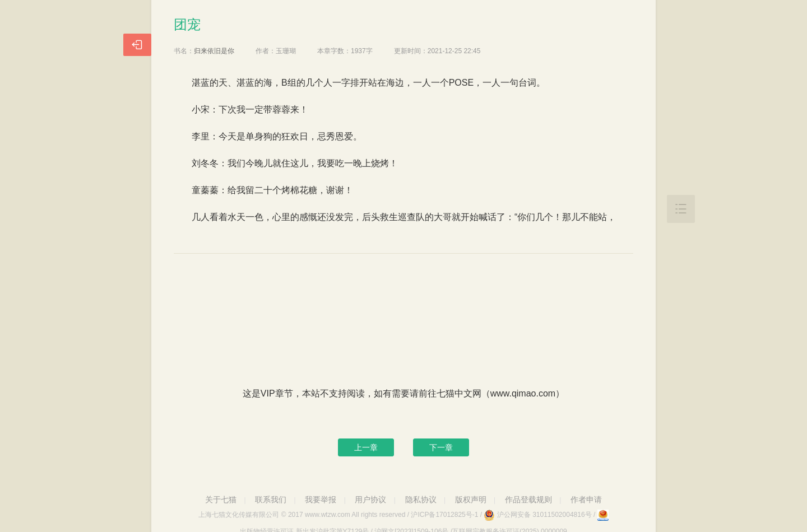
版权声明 (471, 500)
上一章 (366, 447)
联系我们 (271, 500)
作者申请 (586, 500)
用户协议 (370, 500)
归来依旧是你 (214, 51)
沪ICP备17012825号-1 (444, 515)
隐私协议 (421, 500)
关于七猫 (221, 500)
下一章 (441, 447)
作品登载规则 (528, 500)
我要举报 (321, 500)
